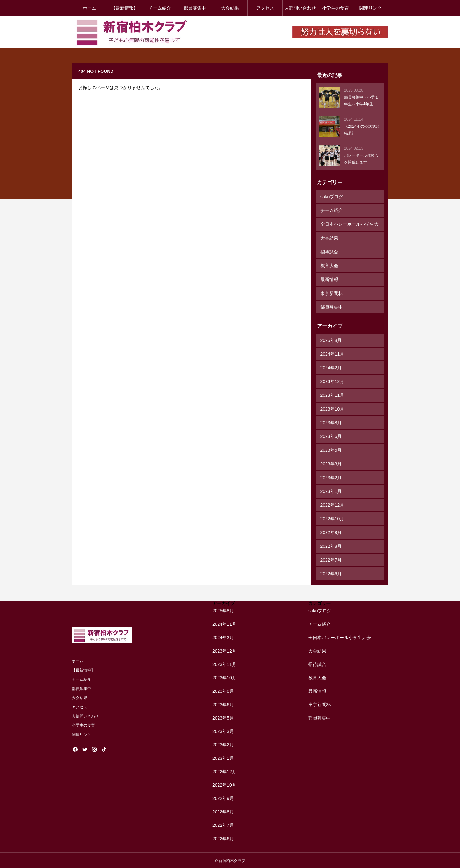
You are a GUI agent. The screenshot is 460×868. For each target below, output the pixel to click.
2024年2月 (331, 367)
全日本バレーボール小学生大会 (349, 226)
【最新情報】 (125, 8)
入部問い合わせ (300, 8)
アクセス (265, 8)
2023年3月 (331, 463)
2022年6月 (331, 573)
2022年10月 (332, 518)
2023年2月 (331, 477)
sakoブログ (332, 197)
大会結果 (230, 8)
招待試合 (329, 252)
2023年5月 (331, 449)
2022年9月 (331, 532)
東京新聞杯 (332, 293)
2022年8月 (331, 546)
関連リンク (371, 8)
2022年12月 (332, 504)
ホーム (89, 8)
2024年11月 (332, 353)
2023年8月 (331, 422)
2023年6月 (331, 436)
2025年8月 (331, 340)
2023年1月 (331, 491)
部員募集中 (195, 8)
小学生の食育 (335, 8)
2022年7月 (331, 559)
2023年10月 (332, 408)
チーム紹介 (160, 8)
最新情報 (329, 279)
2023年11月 (332, 395)
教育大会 (329, 265)
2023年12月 (332, 381)
